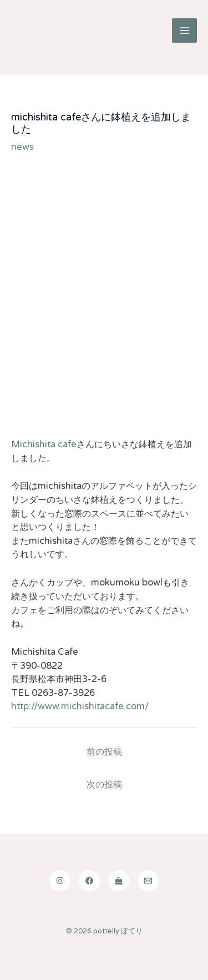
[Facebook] (89, 881)
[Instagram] (60, 881)
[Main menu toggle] (184, 31)
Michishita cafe (44, 444)
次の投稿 (104, 785)
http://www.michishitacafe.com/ (80, 706)
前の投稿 (104, 752)
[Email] (148, 881)
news (22, 147)
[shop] (119, 881)
